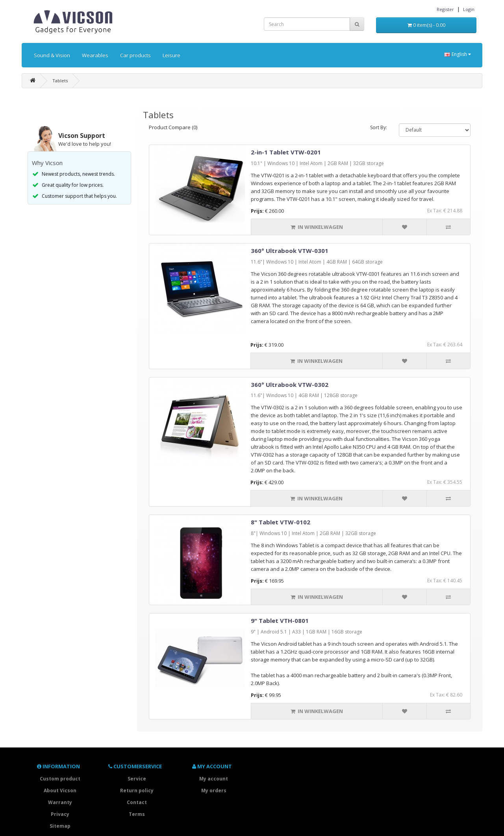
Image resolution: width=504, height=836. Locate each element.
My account (214, 779)
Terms (137, 814)
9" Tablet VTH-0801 (280, 620)
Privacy (60, 814)
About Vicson (60, 790)
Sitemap (60, 826)
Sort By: (379, 127)
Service (137, 779)
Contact (137, 802)
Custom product (60, 779)
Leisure (171, 55)
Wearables (95, 55)
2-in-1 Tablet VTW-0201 (286, 152)
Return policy (137, 790)
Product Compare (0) (173, 127)
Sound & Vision (52, 55)
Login (469, 9)
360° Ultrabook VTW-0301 (290, 251)
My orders (214, 790)
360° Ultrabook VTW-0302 (290, 385)
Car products (135, 55)
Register (445, 9)
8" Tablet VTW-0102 (281, 522)
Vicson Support (82, 136)
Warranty (60, 802)
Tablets (60, 81)
